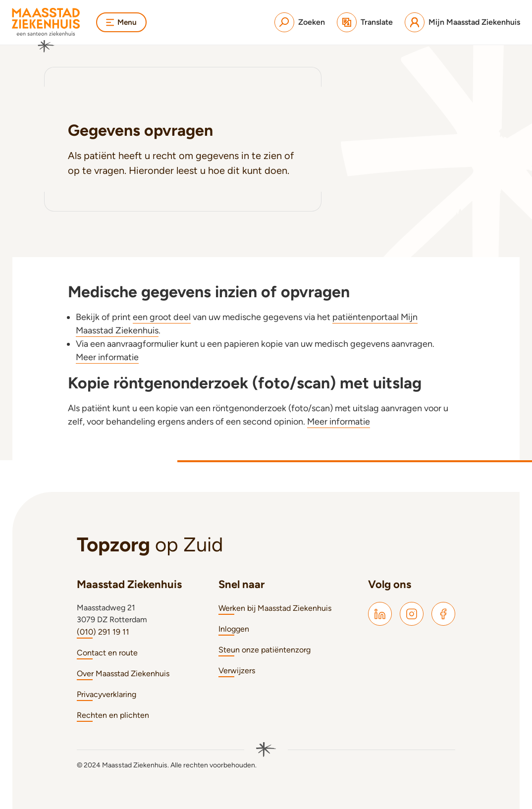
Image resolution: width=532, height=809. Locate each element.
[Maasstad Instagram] (412, 614)
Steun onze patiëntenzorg (265, 650)
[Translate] (365, 22)
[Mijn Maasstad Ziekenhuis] (462, 22)
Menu (122, 22)
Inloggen (234, 629)
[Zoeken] (300, 22)
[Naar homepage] (46, 30)
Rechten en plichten (113, 715)
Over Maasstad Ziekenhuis (123, 674)
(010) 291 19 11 (103, 632)
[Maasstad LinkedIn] (380, 614)
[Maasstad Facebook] (443, 614)
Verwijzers (237, 671)
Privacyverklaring (106, 694)
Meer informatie (107, 357)
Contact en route (107, 653)
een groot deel (162, 317)
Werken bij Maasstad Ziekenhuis (275, 608)
